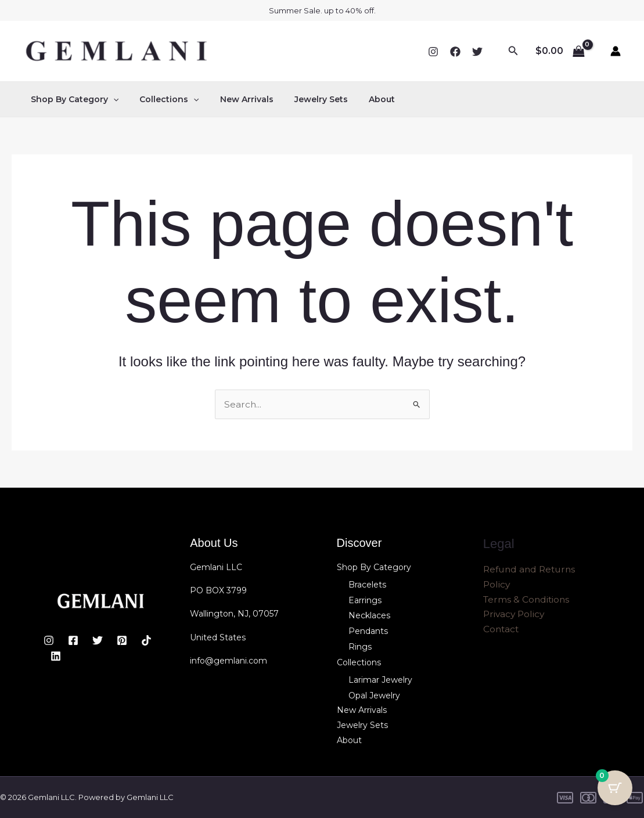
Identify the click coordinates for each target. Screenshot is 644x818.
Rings (360, 646)
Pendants (368, 631)
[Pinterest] (122, 641)
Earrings (365, 600)
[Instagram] (433, 52)
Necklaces (369, 615)
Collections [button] (162, 99)
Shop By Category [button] (72, 99)
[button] (513, 51)
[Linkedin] (56, 656)
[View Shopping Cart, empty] (560, 51)
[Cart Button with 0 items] (615, 789)
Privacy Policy (515, 616)
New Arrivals (235, 99)
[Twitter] (477, 52)
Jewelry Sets (305, 99)
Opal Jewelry (374, 694)
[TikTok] (146, 641)
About (361, 99)
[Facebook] (455, 52)
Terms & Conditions (528, 601)
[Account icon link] (616, 51)
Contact (502, 631)
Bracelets (367, 585)
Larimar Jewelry (380, 679)
